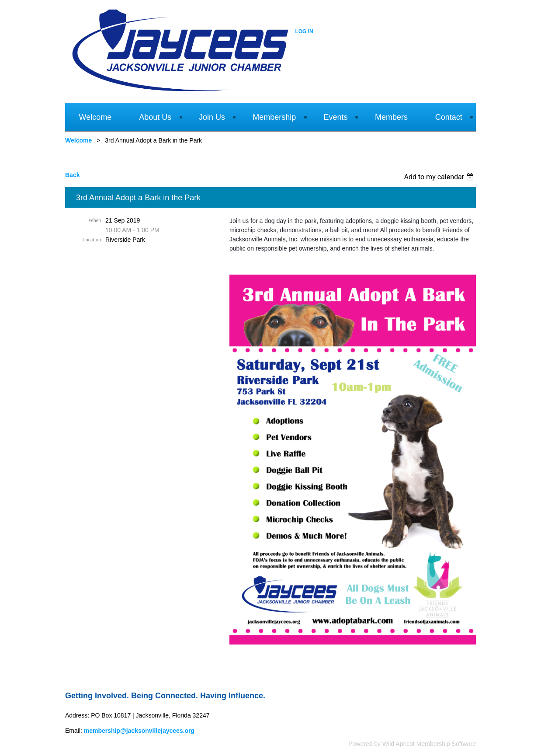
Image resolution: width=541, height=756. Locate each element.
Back (72, 175)
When (95, 220)
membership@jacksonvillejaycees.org (139, 731)
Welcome (78, 140)
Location (92, 240)
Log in (304, 31)
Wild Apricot (399, 744)
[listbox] (440, 177)
